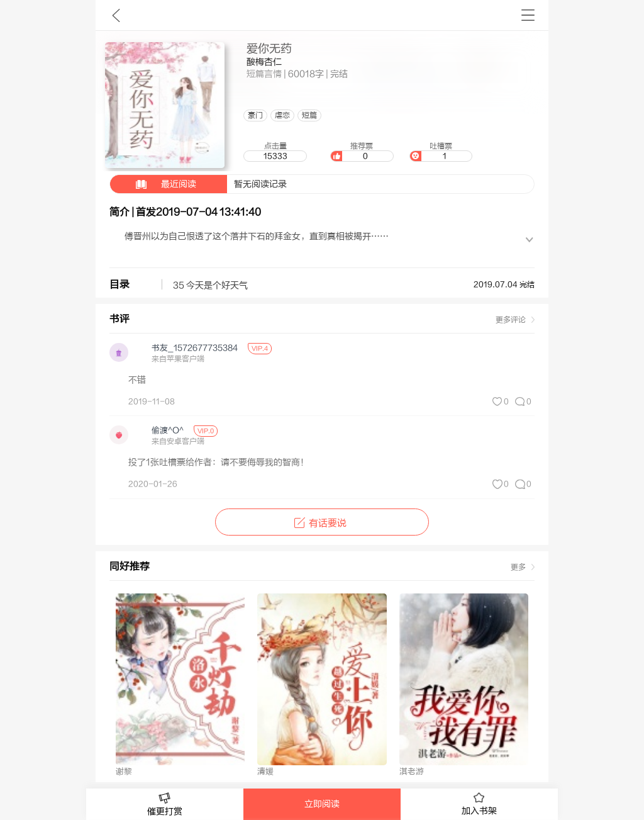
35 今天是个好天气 (210, 286)
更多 (518, 567)
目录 (119, 284)
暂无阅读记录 (198, 184)
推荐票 (362, 152)
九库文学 (116, 15)
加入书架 (479, 804)
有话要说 (322, 523)
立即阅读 (322, 804)
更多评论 (511, 320)
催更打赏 (165, 805)
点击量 (275, 152)
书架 (528, 15)
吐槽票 (441, 152)
